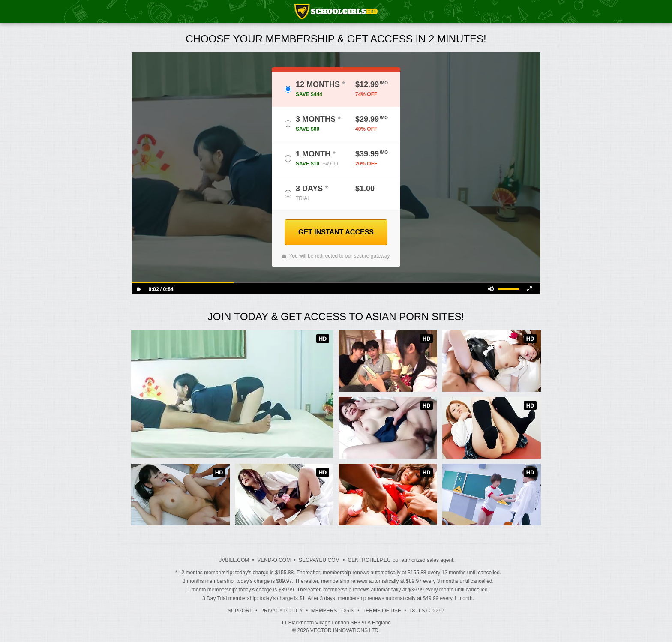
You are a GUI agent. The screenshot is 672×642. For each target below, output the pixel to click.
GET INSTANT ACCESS (336, 232)
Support (240, 611)
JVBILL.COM (234, 560)
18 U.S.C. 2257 (427, 611)
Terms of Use (382, 611)
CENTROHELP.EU (369, 560)
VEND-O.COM (274, 560)
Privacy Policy (282, 611)
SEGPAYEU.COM (319, 560)
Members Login (333, 611)
